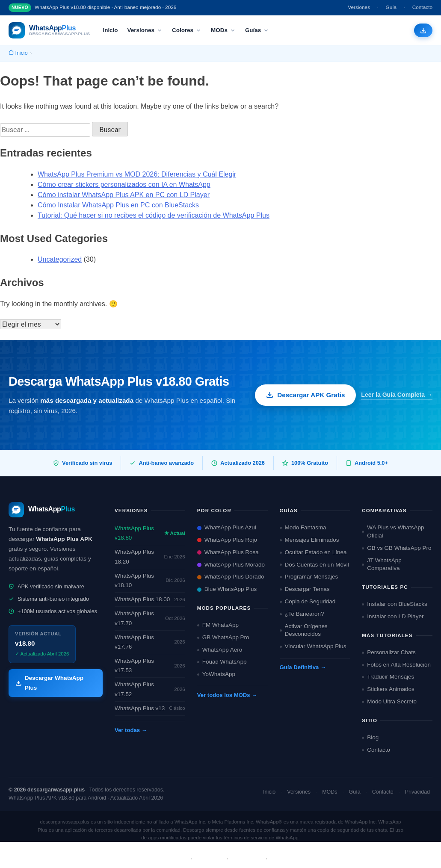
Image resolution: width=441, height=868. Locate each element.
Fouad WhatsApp (222, 662)
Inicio (110, 30)
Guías (257, 30)
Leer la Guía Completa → (397, 395)
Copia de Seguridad (308, 601)
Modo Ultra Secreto (389, 701)
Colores (187, 30)
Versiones (359, 7)
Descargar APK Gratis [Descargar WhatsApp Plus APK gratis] (305, 395)
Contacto (422, 7)
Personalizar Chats (389, 652)
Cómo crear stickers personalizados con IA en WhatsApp (124, 185)
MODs (223, 30)
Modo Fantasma (303, 527)
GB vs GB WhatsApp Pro (397, 548)
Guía (391, 7)
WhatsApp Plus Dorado (231, 577)
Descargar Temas (305, 589)
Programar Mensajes (309, 577)
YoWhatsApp (216, 674)
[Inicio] (18, 53)
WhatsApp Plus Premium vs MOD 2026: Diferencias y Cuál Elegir (137, 174)
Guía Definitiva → (303, 667)
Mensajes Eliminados (309, 540)
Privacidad (417, 792)
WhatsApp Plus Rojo (227, 540)
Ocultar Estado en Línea (313, 552)
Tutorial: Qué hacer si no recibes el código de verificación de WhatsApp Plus (154, 215)
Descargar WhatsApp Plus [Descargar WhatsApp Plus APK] (49, 683)
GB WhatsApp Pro (223, 637)
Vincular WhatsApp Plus (313, 646)
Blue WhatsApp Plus (227, 589)
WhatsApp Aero (220, 650)
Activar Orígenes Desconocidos (304, 630)
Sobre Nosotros (166, 858)
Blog (370, 737)
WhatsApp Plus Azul (227, 527)
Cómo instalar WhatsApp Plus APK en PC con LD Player (124, 195)
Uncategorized (60, 259)
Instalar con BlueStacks (394, 604)
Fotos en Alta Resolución (396, 665)
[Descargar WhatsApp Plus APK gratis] (423, 31)
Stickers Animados (388, 689)
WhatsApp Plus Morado (231, 565)
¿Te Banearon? (302, 614)
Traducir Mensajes (388, 677)
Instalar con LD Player (393, 616)
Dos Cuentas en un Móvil (314, 565)
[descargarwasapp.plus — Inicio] (49, 30)
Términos (210, 858)
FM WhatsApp (218, 625)
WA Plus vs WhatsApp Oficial (393, 531)
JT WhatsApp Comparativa (382, 564)
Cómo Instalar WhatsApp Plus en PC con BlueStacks (118, 205)
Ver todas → (131, 730)
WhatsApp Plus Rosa (228, 552)
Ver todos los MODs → (227, 695)
